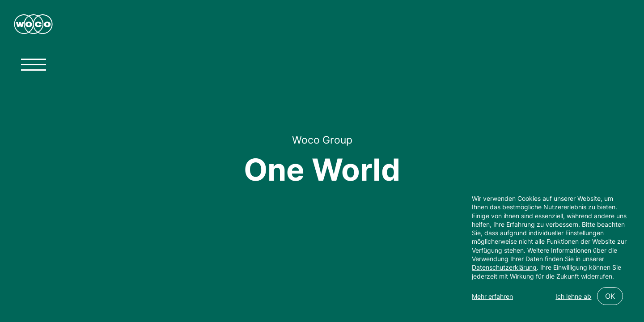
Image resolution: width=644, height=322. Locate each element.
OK (610, 296)
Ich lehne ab (573, 296)
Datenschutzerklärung (504, 267)
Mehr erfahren (492, 296)
